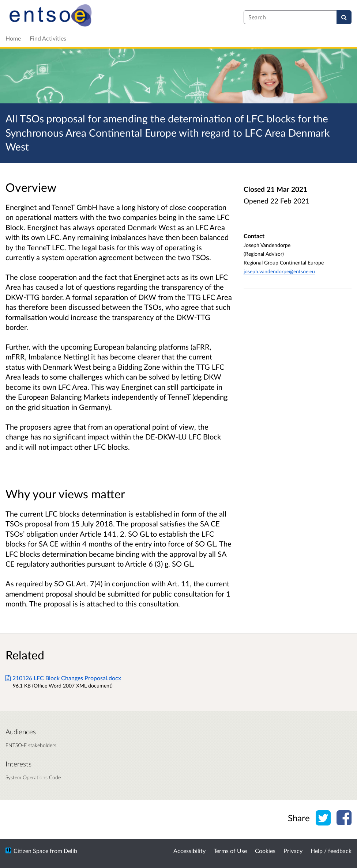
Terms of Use (230, 851)
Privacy (293, 851)
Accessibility (189, 851)
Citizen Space (31, 851)
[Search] (344, 17)
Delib (70, 851)
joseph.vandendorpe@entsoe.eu (279, 271)
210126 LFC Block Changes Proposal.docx (63, 678)
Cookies (265, 851)
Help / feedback (331, 851)
